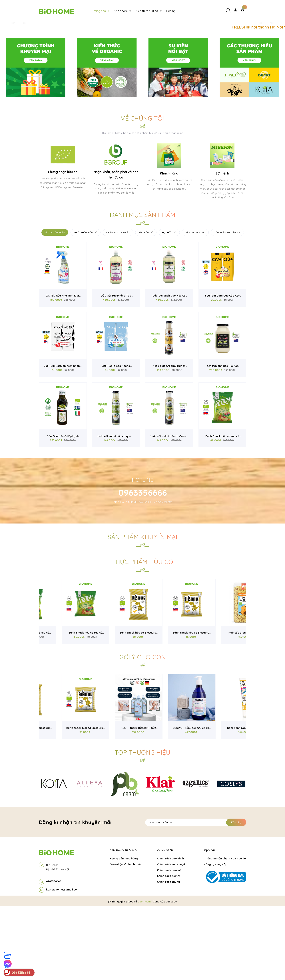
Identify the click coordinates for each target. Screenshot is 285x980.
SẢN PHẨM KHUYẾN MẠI (227, 306)
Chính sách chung (168, 956)
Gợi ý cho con (142, 731)
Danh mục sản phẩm (143, 289)
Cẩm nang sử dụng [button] (123, 924)
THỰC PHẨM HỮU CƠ (86, 306)
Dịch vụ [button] (210, 924)
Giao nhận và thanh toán (126, 938)
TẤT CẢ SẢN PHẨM (55, 306)
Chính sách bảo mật (170, 944)
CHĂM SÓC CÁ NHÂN (118, 306)
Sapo (174, 975)
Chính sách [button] (165, 924)
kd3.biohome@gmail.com (63, 963)
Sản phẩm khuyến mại (142, 611)
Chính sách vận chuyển (172, 938)
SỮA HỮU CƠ (146, 306)
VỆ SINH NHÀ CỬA (195, 306)
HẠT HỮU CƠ (169, 306)
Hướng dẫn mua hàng (124, 932)
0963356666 (143, 566)
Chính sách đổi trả (169, 950)
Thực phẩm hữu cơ (142, 636)
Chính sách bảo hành (170, 932)
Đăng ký (236, 896)
